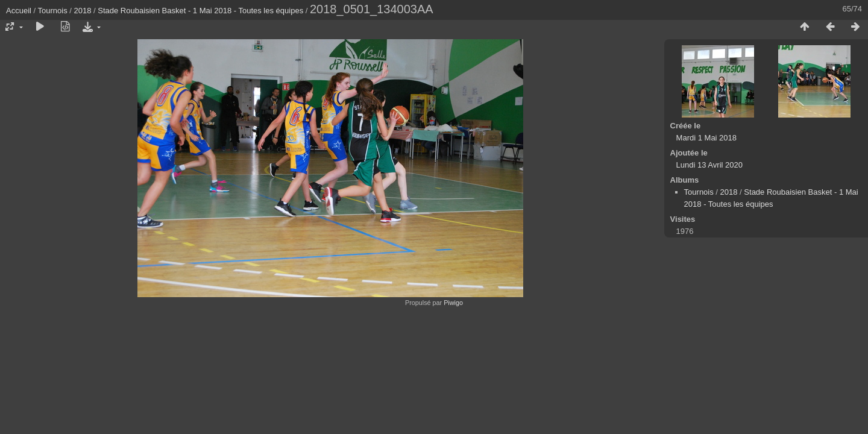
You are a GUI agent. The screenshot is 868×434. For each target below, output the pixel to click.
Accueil (19, 11)
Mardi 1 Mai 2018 (706, 138)
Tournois (53, 11)
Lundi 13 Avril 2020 (709, 165)
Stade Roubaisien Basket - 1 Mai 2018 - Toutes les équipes (200, 11)
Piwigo (453, 303)
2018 (83, 11)
